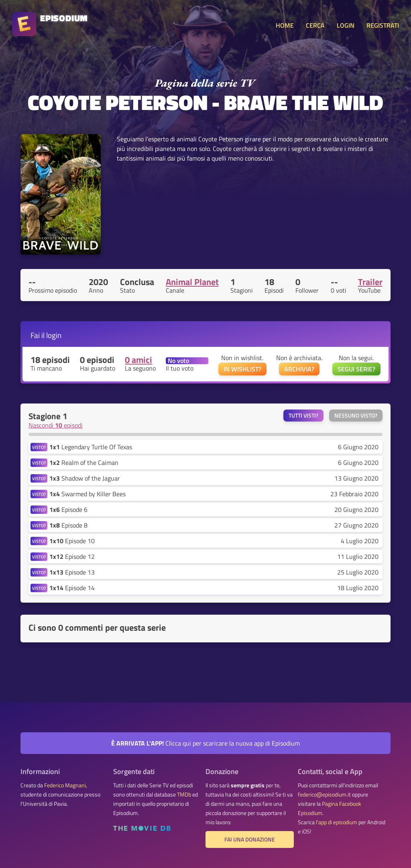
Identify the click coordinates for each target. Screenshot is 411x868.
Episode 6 (68, 509)
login (54, 335)
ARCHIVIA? (299, 369)
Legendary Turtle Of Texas (91, 447)
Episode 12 (72, 556)
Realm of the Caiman (84, 463)
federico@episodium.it (324, 795)
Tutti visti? (303, 416)
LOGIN (346, 25)
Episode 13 (72, 572)
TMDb (184, 795)
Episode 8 (68, 525)
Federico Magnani (65, 785)
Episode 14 (72, 588)
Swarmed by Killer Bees (87, 494)
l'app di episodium (337, 822)
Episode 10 (72, 541)
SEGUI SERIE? (356, 369)
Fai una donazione (250, 839)
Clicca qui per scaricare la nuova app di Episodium (205, 743)
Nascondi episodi (56, 425)
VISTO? (39, 447)
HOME (285, 25)
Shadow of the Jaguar (85, 478)
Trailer (370, 282)
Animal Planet (192, 282)
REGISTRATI (383, 25)
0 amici (138, 360)
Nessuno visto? (356, 416)
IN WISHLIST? (242, 369)
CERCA (315, 25)
